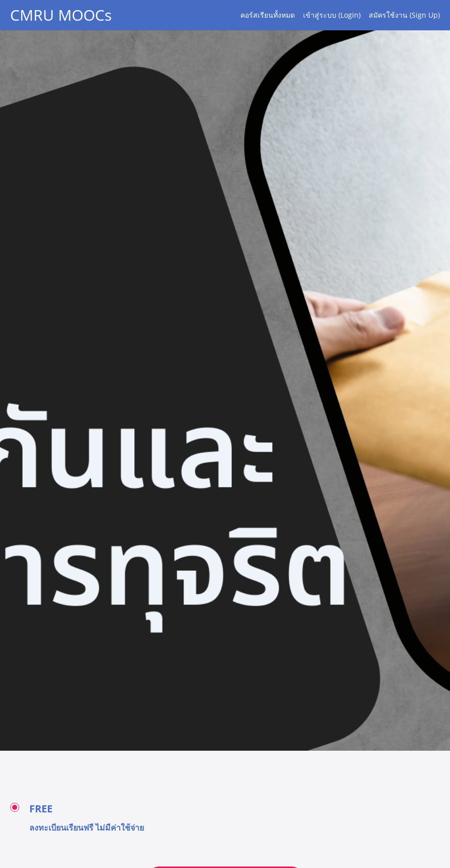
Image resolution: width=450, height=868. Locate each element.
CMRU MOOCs (61, 15)
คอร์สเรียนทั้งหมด (268, 15)
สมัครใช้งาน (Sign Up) (404, 15)
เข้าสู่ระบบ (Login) (332, 15)
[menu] (336, 15)
